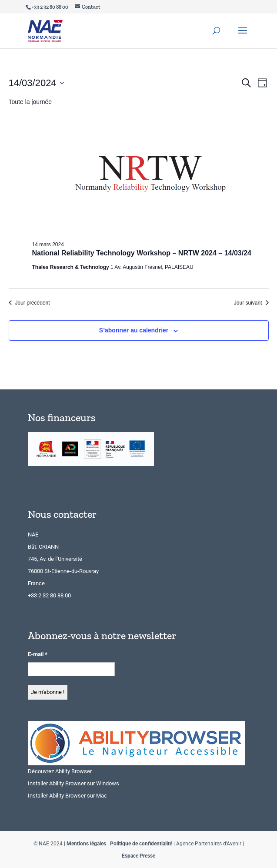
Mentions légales (86, 844)
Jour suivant (251, 303)
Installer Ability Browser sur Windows (73, 783)
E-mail (38, 654)
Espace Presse (138, 856)
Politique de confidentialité (141, 844)
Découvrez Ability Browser (60, 771)
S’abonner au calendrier (134, 330)
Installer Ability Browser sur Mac (67, 796)
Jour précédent (29, 303)
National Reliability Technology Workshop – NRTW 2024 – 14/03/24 (142, 253)
